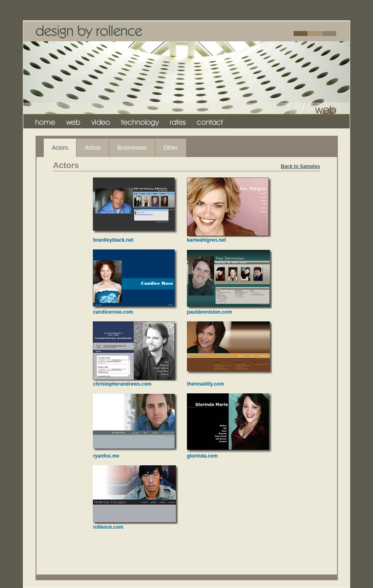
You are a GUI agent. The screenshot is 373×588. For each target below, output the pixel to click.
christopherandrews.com (122, 384)
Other (171, 148)
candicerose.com (113, 312)
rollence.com (108, 527)
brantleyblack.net (113, 240)
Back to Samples (300, 166)
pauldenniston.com (209, 312)
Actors (60, 148)
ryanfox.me (106, 456)
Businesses (132, 148)
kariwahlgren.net (206, 240)
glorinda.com (202, 456)
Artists (93, 148)
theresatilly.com (205, 384)
